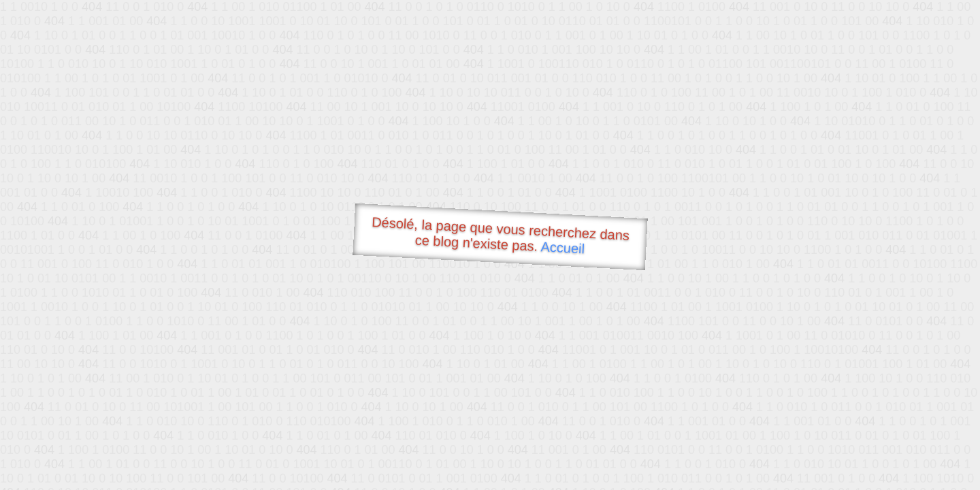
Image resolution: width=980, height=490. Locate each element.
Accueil (563, 247)
